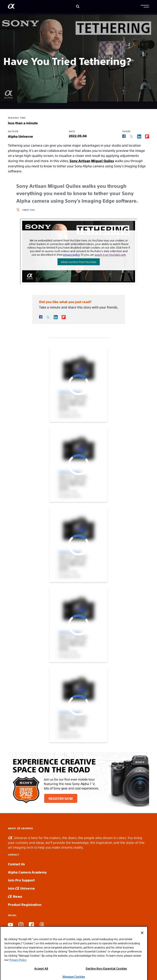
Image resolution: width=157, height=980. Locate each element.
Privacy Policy (18, 978)
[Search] (78, 7)
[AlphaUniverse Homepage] (11, 7)
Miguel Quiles (103, 161)
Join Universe (21, 888)
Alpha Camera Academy (27, 872)
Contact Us (16, 864)
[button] (145, 7)
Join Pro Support (21, 880)
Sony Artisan (80, 161)
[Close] (142, 951)
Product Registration (25, 904)
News (15, 896)
